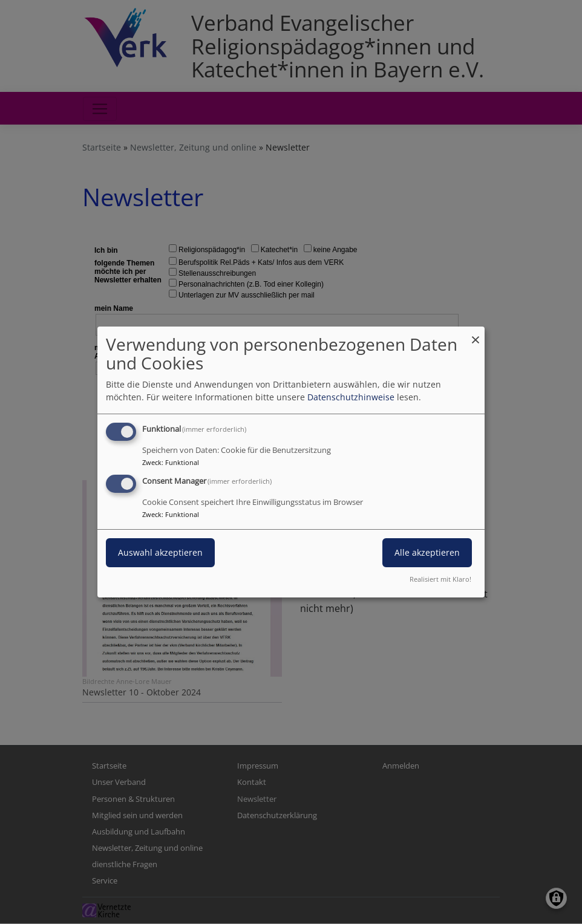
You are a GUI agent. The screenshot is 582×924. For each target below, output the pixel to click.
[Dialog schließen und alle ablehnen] (476, 334)
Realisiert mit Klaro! (440, 579)
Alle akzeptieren (427, 552)
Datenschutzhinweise (351, 397)
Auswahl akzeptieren (160, 552)
